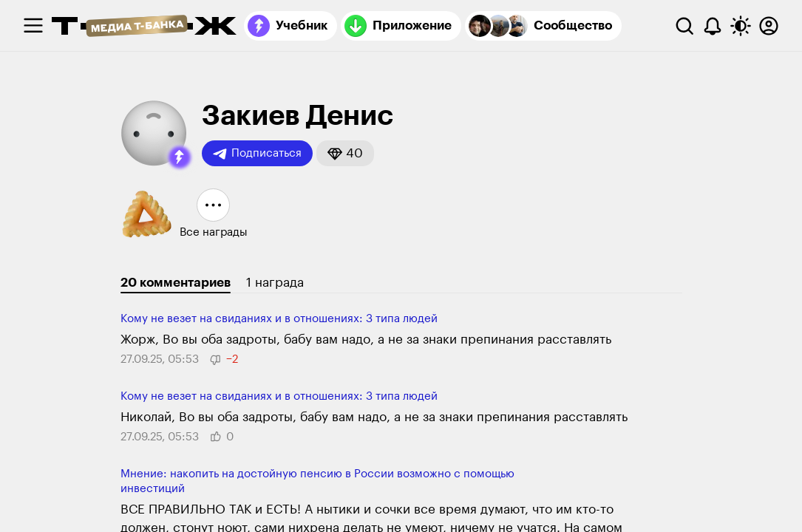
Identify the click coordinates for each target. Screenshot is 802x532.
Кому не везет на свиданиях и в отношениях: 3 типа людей (279, 319)
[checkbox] (33, 26)
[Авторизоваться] (769, 26)
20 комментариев (176, 283)
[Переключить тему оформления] (741, 26)
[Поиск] (684, 26)
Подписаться (257, 154)
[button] (180, 157)
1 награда (275, 283)
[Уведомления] (713, 26)
